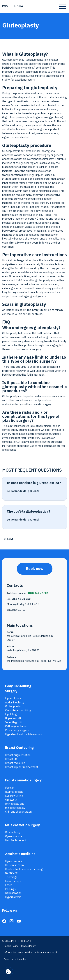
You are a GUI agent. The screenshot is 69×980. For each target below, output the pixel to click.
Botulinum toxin (14, 865)
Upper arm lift (13, 718)
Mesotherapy (13, 881)
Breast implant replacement (22, 767)
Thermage (11, 877)
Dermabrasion (13, 893)
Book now (35, 569)
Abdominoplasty (15, 702)
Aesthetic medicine (20, 854)
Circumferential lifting (18, 710)
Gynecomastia (14, 836)
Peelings (10, 889)
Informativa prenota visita (18, 952)
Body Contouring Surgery (18, 688)
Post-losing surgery (17, 730)
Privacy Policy (28, 946)
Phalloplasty (13, 832)
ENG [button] (5, 6)
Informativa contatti (46, 952)
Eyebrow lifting (14, 796)
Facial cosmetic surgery (23, 780)
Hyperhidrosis (13, 897)
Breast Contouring (19, 748)
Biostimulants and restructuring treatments (24, 871)
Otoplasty (11, 800)
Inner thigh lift (14, 722)
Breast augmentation (18, 755)
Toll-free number (28, 593)
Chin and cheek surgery (19, 812)
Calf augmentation (16, 726)
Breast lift (11, 759)
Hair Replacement (16, 840)
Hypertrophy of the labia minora (24, 734)
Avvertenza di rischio (15, 959)
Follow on (9, 910)
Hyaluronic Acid (14, 861)
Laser (8, 885)
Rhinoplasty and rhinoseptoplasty (15, 806)
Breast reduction (15, 763)
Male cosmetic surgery (23, 825)
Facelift (10, 788)
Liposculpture (13, 698)
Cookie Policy (11, 946)
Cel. (19, 599)
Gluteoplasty (13, 706)
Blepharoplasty (14, 792)
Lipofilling (11, 714)
